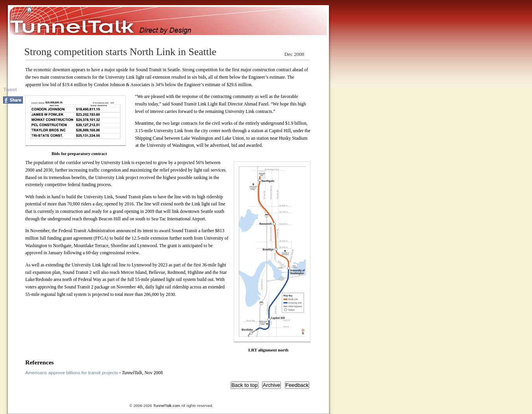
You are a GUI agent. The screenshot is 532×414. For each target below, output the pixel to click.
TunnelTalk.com (167, 406)
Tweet (10, 90)
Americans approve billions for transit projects (72, 372)
